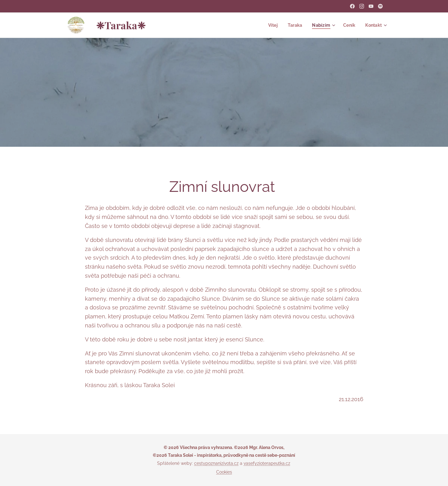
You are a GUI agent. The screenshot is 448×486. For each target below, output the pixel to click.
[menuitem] (271, 25)
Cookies (224, 472)
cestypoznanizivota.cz (216, 463)
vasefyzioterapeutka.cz (267, 463)
